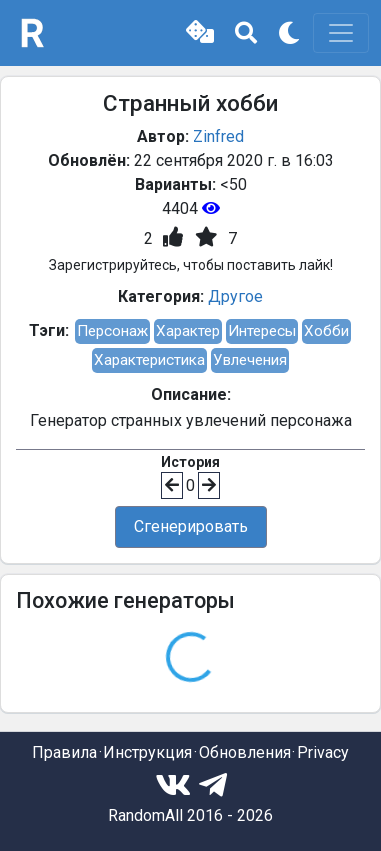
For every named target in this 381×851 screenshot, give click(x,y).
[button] (200, 33)
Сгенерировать (191, 526)
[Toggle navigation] (341, 33)
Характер (188, 331)
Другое (235, 296)
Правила (64, 752)
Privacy (323, 752)
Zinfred (218, 136)
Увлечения (250, 360)
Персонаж (112, 331)
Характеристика (149, 360)
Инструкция (147, 752)
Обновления (245, 752)
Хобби (326, 331)
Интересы (262, 331)
